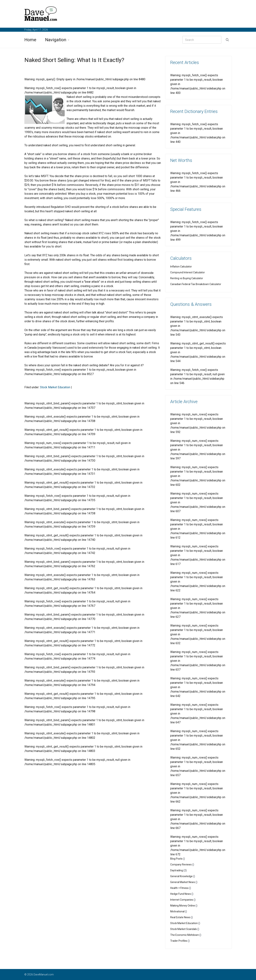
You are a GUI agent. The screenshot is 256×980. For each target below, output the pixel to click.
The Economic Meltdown (185, 935)
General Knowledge (181, 876)
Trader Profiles (179, 941)
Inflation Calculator (181, 267)
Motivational (177, 911)
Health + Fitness (179, 888)
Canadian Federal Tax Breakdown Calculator (196, 284)
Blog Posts (176, 859)
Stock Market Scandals (184, 929)
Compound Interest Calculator (188, 272)
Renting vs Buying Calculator (187, 278)
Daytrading (177, 870)
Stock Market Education (55, 387)
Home (30, 40)
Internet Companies (182, 900)
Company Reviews (181, 865)
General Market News (183, 882)
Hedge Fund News (181, 894)
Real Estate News (180, 917)
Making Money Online (183, 906)
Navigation (56, 40)
